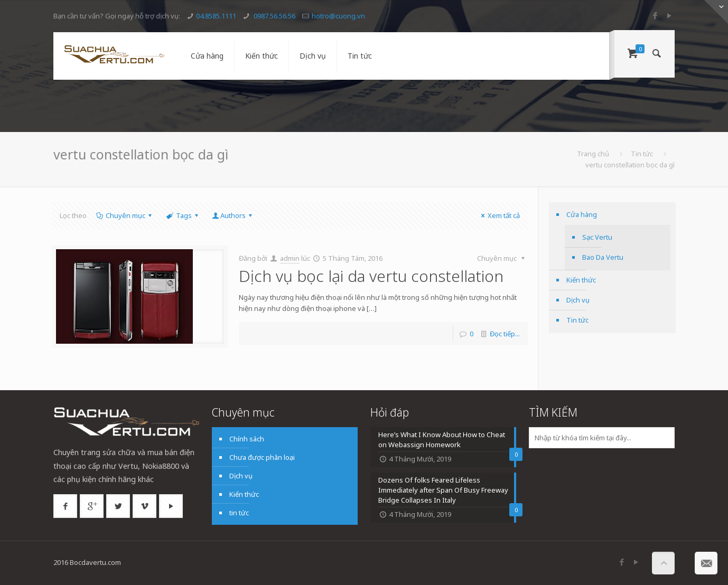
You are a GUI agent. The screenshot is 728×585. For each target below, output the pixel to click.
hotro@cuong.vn (338, 16)
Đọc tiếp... (505, 334)
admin (290, 258)
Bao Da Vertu (603, 257)
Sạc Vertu (597, 237)
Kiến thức (581, 280)
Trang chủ (593, 154)
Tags (183, 215)
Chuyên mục (125, 215)
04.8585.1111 (216, 16)
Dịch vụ (578, 300)
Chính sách (247, 439)
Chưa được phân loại (262, 457)
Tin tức (642, 154)
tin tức (239, 513)
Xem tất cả (499, 215)
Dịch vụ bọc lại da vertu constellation (371, 276)
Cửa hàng (582, 214)
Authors (233, 215)
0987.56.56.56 (274, 16)
